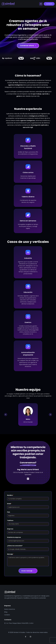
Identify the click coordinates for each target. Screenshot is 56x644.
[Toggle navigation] (40, 4)
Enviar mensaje (28, 571)
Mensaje (10, 554)
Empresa (10, 529)
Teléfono (10, 520)
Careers (7, 615)
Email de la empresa (14, 537)
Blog (6, 612)
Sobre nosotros (10, 609)
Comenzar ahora (28, 46)
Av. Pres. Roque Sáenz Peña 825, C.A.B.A (20, 623)
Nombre (10, 495)
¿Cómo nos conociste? (15, 546)
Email (9, 504)
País (9, 512)
